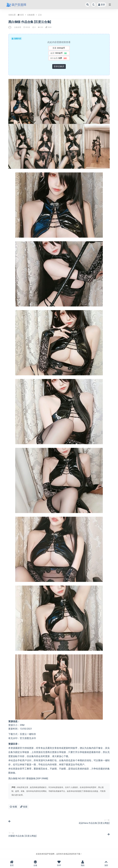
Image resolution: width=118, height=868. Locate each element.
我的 (83, 863)
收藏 (13, 807)
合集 (35, 863)
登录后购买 (59, 66)
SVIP (59, 863)
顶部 (106, 863)
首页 (22, 15)
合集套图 (31, 15)
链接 (24, 807)
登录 (102, 5)
